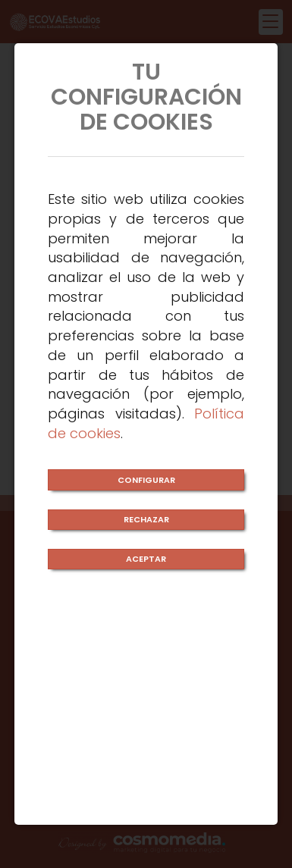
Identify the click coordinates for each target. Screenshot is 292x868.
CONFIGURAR (146, 480)
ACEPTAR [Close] (146, 559)
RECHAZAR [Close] (146, 519)
